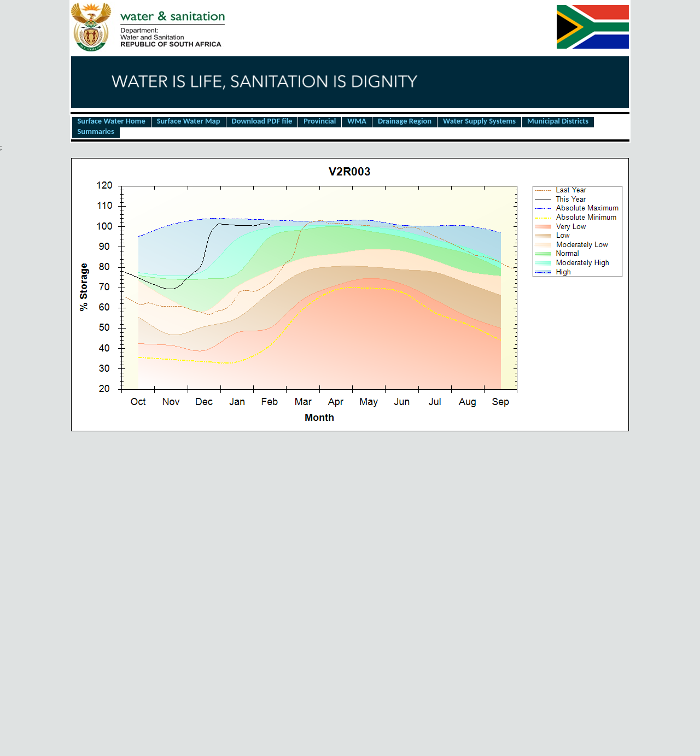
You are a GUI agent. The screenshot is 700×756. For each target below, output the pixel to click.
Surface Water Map (189, 121)
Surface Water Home (112, 121)
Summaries (96, 132)
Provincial (320, 121)
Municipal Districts (558, 121)
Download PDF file (262, 121)
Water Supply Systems (479, 121)
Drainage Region (405, 121)
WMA (357, 121)
